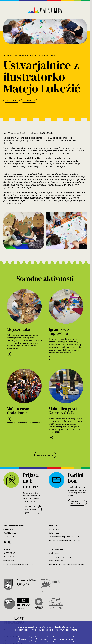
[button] (7, 231)
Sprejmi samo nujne (63, 639)
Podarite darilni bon (77, 502)
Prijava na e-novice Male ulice (32, 509)
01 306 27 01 (9, 557)
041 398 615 (9, 561)
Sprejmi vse (42, 639)
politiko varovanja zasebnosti (63, 630)
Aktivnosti (8, 56)
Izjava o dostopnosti (57, 561)
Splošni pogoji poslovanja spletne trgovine (67, 564)
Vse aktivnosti (45, 455)
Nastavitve (24, 639)
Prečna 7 (8, 529)
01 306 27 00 (9, 553)
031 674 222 (54, 533)
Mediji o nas (54, 553)
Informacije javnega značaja (60, 557)
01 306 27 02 (54, 529)
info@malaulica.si (11, 537)
